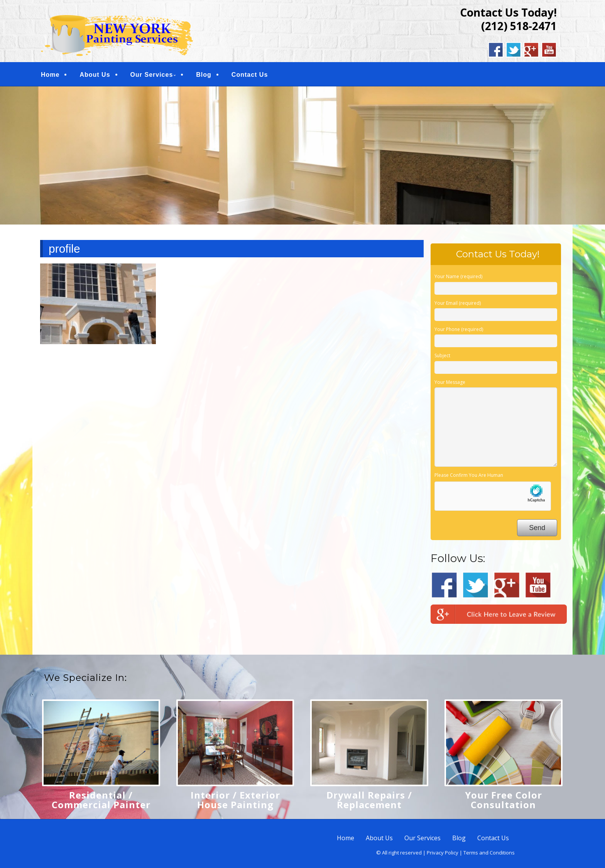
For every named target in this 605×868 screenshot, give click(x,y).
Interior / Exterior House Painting (235, 800)
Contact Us (250, 75)
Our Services (152, 75)
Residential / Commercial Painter (101, 800)
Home (50, 75)
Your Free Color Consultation (504, 800)
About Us (95, 75)
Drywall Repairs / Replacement (369, 800)
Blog (204, 75)
